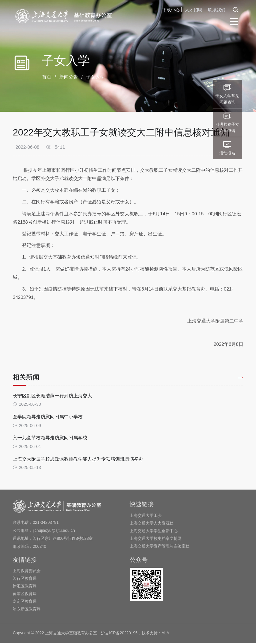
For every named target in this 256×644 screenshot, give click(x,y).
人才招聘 (194, 9)
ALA (165, 635)
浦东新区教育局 (27, 611)
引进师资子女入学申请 (242, 122)
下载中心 (171, 9)
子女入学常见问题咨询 (242, 94)
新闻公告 (69, 77)
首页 (47, 77)
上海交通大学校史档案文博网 (156, 540)
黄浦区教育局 (25, 595)
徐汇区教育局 (25, 588)
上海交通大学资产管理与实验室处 (160, 547)
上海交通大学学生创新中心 (154, 532)
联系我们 (217, 9)
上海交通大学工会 (146, 517)
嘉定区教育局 (25, 603)
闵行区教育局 (25, 580)
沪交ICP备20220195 (119, 635)
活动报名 (242, 148)
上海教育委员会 (27, 572)
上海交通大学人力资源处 (152, 525)
